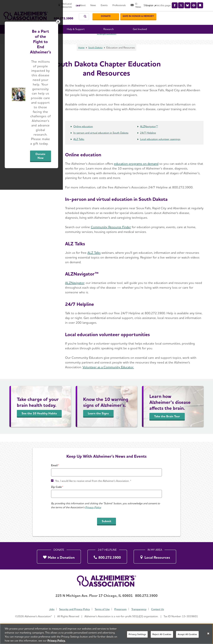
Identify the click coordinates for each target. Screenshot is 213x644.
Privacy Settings (137, 635)
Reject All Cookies (162, 635)
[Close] (208, 635)
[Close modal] (177, 284)
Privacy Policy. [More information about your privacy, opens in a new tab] (57, 642)
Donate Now (139, 349)
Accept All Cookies (187, 635)
